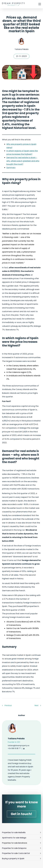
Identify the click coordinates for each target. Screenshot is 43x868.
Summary (11, 168)
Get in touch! (21, 814)
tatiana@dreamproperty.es (19, 746)
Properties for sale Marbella (21, 832)
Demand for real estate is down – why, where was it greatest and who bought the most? (23, 161)
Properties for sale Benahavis (21, 843)
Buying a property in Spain (21, 859)
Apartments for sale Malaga (21, 838)
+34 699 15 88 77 (14, 748)
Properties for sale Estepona (21, 848)
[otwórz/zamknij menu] (40, 4)
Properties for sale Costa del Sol (21, 853)
